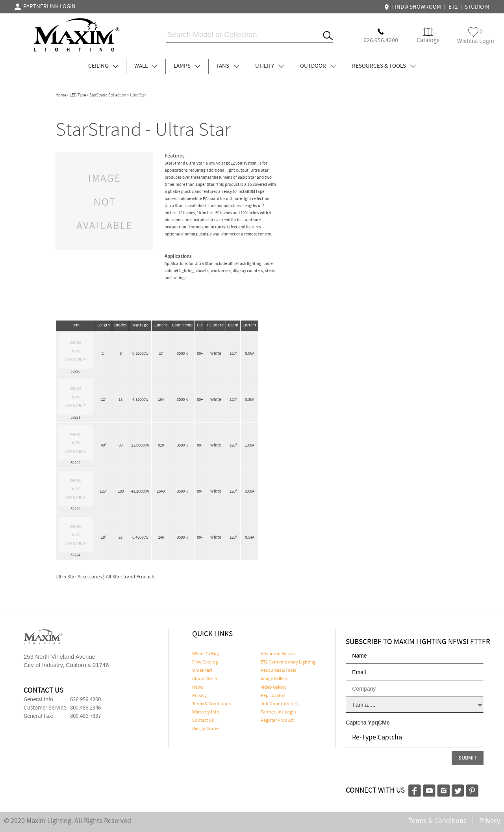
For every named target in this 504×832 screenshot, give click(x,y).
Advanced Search (278, 654)
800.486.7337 (85, 716)
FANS (228, 66)
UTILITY (270, 66)
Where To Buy (206, 654)
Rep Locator (273, 696)
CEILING (103, 66)
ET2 (453, 7)
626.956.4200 (85, 700)
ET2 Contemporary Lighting (288, 662)
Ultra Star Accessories (79, 577)
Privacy (199, 696)
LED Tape (78, 95)
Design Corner (206, 729)
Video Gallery (274, 687)
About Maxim (205, 679)
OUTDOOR (318, 66)
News (198, 687)
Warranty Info (206, 712)
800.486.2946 (85, 708)
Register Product (277, 721)
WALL (146, 66)
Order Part (202, 671)
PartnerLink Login (278, 712)
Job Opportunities (279, 704)
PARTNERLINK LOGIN (45, 7)
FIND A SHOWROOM (413, 7)
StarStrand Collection (108, 95)
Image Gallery (274, 679)
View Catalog (205, 662)
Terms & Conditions (211, 704)
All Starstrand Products (131, 577)
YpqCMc (379, 723)
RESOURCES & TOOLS (384, 66)
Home (61, 95)
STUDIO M (477, 7)
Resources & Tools (278, 671)
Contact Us (203, 721)
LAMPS (187, 66)
